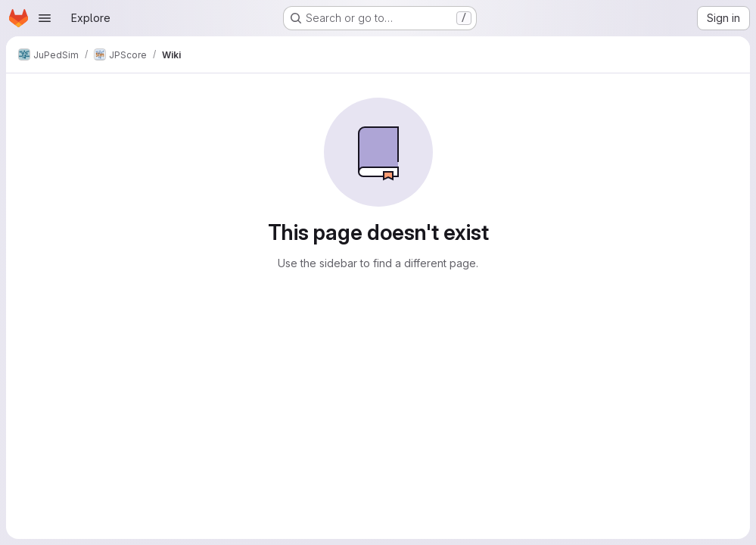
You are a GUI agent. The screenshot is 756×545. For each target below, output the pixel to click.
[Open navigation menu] (45, 18)
